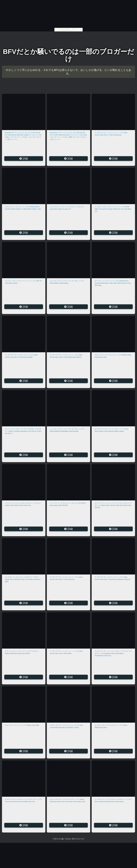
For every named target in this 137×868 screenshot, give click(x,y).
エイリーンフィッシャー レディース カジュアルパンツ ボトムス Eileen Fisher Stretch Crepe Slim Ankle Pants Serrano (113, 505)
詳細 (24, 159)
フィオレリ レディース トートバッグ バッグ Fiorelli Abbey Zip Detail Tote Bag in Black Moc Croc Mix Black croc (113, 209)
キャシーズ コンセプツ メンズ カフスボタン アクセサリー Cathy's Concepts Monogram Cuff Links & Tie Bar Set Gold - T (23, 431)
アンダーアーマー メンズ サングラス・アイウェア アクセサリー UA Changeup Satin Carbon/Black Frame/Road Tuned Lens (113, 653)
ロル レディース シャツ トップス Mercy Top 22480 (22, 725)
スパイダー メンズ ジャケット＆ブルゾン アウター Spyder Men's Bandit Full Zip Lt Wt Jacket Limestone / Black (23, 579)
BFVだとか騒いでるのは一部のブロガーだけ (68, 55)
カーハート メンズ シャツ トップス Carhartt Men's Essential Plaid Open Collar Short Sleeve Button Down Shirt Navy (113, 283)
